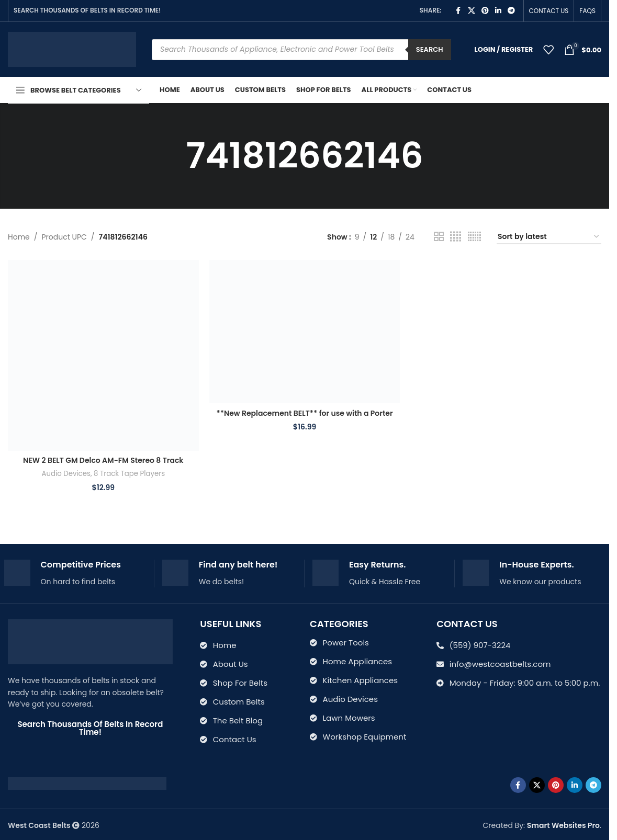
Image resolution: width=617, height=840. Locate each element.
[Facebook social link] (458, 11)
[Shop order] (549, 237)
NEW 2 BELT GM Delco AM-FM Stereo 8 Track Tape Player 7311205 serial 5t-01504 (103, 466)
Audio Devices (66, 474)
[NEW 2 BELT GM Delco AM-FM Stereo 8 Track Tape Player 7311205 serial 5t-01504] (103, 355)
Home (19, 237)
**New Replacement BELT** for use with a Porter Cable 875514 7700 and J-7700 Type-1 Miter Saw (305, 418)
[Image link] (87, 783)
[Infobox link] (75, 574)
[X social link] (472, 11)
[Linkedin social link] (498, 11)
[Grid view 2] (439, 237)
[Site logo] (72, 49)
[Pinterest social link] (485, 11)
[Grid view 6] (474, 237)
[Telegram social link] (511, 11)
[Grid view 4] (456, 237)
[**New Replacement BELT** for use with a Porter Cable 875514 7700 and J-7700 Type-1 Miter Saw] (305, 332)
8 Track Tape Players (129, 474)
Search (430, 49)
